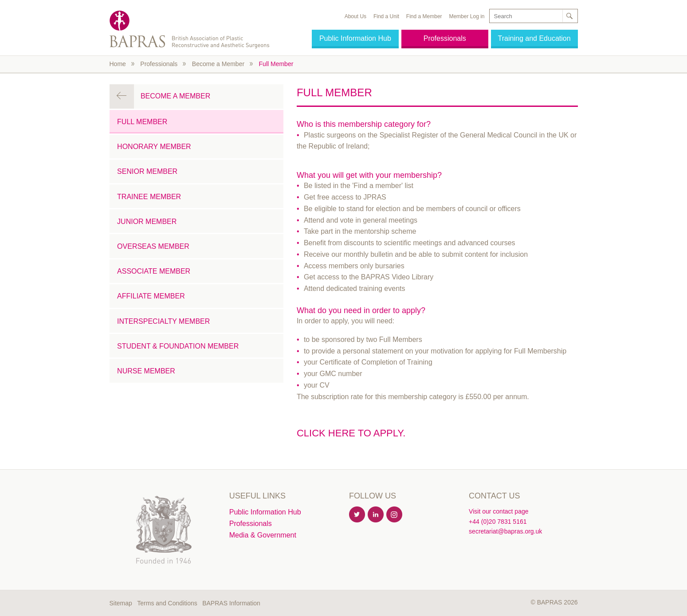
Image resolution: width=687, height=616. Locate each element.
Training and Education (534, 38)
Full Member (276, 64)
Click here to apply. (351, 433)
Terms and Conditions (167, 603)
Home (118, 64)
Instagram (395, 515)
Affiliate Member (151, 296)
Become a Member (218, 64)
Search (569, 16)
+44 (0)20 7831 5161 (498, 522)
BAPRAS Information (231, 603)
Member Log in (467, 16)
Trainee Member (149, 197)
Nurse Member (146, 371)
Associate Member (154, 271)
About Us (355, 16)
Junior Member (147, 222)
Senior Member (147, 171)
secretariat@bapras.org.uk (505, 531)
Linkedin (376, 515)
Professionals (445, 38)
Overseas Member (153, 246)
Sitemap (121, 603)
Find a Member (424, 16)
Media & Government (263, 535)
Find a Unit (386, 16)
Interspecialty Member (163, 321)
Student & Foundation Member (178, 346)
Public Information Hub (355, 38)
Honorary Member (154, 147)
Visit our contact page (499, 511)
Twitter (357, 515)
